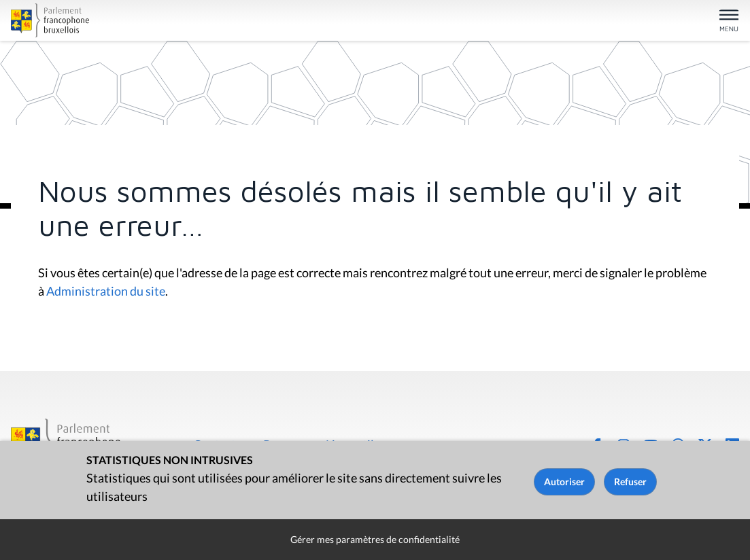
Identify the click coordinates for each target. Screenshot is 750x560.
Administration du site (106, 291)
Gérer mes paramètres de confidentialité (375, 539)
